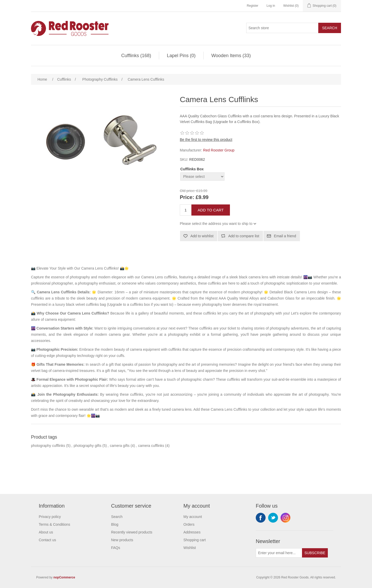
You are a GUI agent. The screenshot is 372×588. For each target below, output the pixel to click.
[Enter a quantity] (186, 210)
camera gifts (120, 446)
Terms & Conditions (54, 524)
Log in (271, 6)
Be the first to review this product (206, 140)
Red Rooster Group (219, 150)
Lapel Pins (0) (181, 56)
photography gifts (87, 446)
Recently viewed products (132, 532)
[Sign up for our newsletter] (279, 553)
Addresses (192, 532)
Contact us (47, 540)
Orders (189, 524)
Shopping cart (195, 540)
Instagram (285, 518)
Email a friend (285, 236)
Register (253, 6)
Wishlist (190, 548)
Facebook (261, 518)
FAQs (116, 548)
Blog (115, 524)
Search (330, 28)
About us (46, 532)
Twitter (273, 518)
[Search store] (282, 28)
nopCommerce (64, 577)
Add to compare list (244, 236)
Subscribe (315, 553)
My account (193, 517)
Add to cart (211, 210)
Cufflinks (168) (136, 56)
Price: (187, 197)
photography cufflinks (48, 446)
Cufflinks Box (192, 169)
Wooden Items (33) (231, 56)
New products (122, 540)
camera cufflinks (151, 446)
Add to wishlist (202, 236)
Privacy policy (50, 517)
